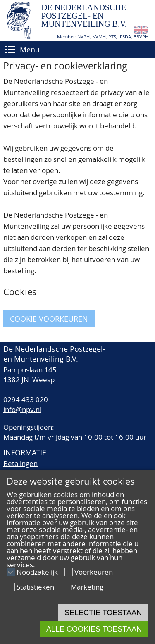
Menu (30, 50)
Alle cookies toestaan (94, 629)
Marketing (87, 587)
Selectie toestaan (103, 613)
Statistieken (35, 587)
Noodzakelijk (37, 572)
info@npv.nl (22, 409)
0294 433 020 (26, 399)
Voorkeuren (94, 572)
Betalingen (20, 463)
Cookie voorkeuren (49, 319)
